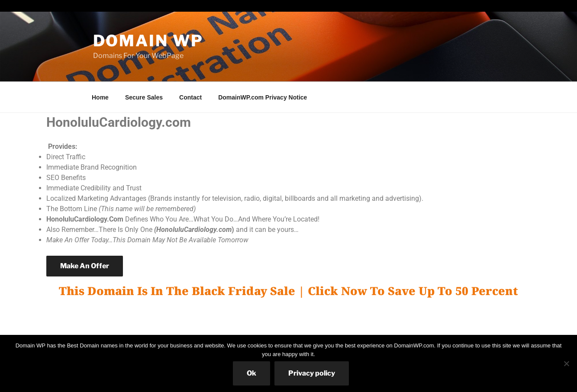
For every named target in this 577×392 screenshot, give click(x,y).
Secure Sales (144, 97)
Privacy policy (312, 373)
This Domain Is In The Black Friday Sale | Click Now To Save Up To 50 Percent (288, 291)
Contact (190, 97)
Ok (251, 373)
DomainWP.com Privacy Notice (263, 97)
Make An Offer (85, 266)
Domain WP (148, 41)
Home (100, 97)
